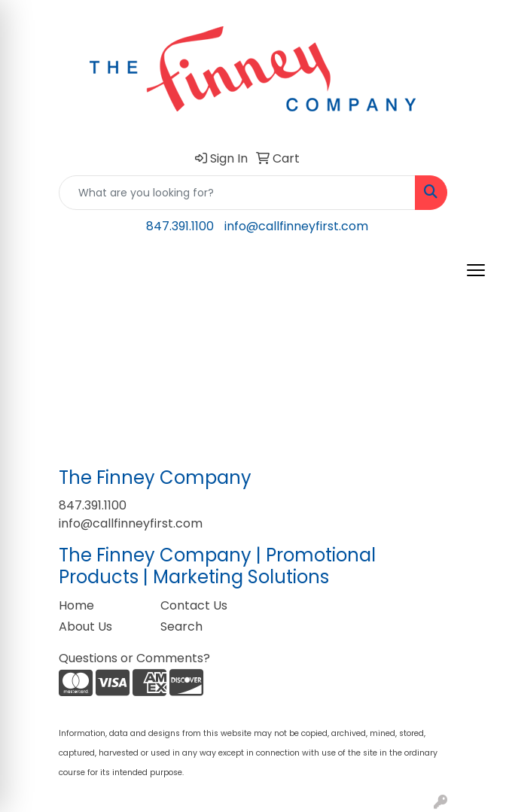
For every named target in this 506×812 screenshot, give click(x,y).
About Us (85, 626)
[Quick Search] (237, 193)
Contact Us (194, 605)
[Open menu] (476, 270)
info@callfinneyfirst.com (296, 226)
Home (76, 605)
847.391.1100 (180, 226)
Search (181, 626)
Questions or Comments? (134, 658)
